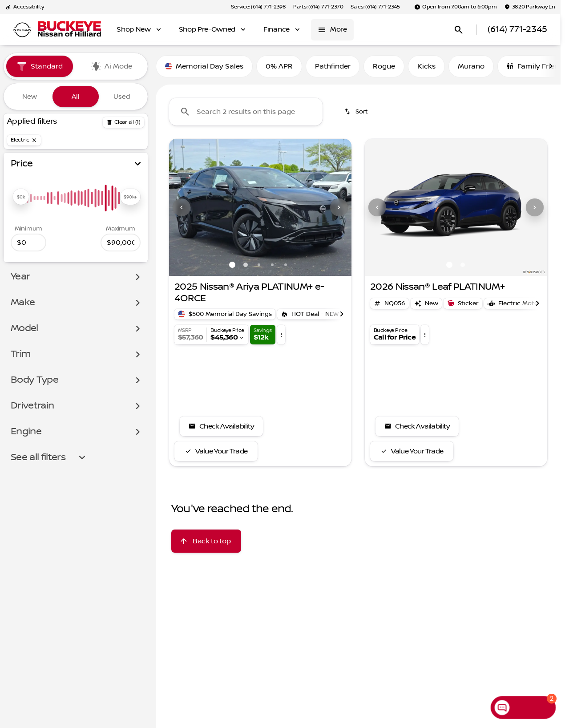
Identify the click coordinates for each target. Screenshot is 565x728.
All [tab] (76, 97)
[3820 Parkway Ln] (530, 7)
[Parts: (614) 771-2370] (318, 7)
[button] (183, 207)
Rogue (384, 66)
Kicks (426, 66)
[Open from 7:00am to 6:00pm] (456, 7)
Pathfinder (333, 66)
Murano (471, 66)
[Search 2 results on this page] (246, 112)
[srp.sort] (357, 112)
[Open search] (459, 30)
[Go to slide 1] (232, 265)
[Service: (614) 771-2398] (258, 7)
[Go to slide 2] (246, 265)
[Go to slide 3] (259, 265)
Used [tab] (122, 97)
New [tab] (30, 97)
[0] (28, 243)
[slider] (21, 197)
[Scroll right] (551, 66)
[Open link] (463, 303)
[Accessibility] (25, 7)
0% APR (279, 66)
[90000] (121, 243)
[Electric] (24, 140)
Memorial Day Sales (204, 66)
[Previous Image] (182, 207)
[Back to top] (206, 541)
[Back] (123, 122)
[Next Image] (339, 207)
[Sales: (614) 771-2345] (375, 7)
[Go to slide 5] (286, 265)
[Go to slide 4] (272, 265)
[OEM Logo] (22, 30)
